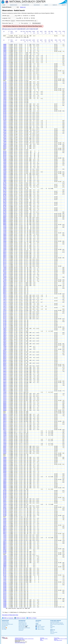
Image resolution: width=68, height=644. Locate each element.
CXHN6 (5, 600)
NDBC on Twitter (32, 618)
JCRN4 (5, 347)
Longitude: (5, 18)
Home (4, 5)
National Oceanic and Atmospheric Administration (24, 639)
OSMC (51, 628)
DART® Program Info (23, 623)
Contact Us (52, 634)
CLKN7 (5, 577)
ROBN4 (5, 481)
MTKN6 (5, 583)
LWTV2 (5, 129)
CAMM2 (5, 45)
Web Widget (4, 629)
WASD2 (5, 187)
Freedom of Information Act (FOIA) (60, 639)
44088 (5, 434)
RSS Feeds (4, 628)
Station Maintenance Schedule (24, 628)
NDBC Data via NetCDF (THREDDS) (57, 623)
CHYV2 (5, 367)
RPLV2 (5, 259)
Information (25, 5)
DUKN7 (5, 446)
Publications (21, 630)
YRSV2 (5, 283)
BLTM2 (5, 183)
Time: (22, 23)
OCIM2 (5, 186)
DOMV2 (5, 369)
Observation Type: (7, 23)
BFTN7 (5, 568)
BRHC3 (5, 527)
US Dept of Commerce (19, 638)
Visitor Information (54, 632)
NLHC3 (5, 592)
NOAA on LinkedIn (20, 618)
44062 (5, 56)
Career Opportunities (58, 640)
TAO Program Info (22, 622)
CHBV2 (5, 329)
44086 (5, 489)
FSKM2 (5, 161)
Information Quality (44, 639)
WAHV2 (5, 251)
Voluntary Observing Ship (23, 625)
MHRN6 (5, 466)
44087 (5, 331)
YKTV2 (5, 298)
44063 (5, 92)
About (63, 5)
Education (36, 5)
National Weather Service (20, 640)
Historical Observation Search (7, 624)
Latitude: (4, 16)
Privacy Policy (57, 638)
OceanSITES (52, 627)
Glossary (42, 640)
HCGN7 (5, 518)
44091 (5, 431)
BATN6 (5, 491)
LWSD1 (5, 175)
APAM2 (5, 104)
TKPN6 (5, 556)
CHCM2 (5, 243)
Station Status (21, 629)
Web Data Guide (22, 627)
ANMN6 (5, 564)
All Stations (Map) (5, 622)
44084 (5, 189)
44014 (5, 437)
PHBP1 (5, 330)
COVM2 (5, 64)
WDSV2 (5, 352)
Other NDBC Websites (56, 621)
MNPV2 (5, 414)
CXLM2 (5, 53)
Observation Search (6, 623)
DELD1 (5, 270)
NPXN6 (5, 550)
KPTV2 (5, 312)
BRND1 (5, 218)
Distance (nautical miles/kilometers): (25, 21)
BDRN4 (5, 402)
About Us (53, 630)
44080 (5, 160)
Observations (13, 5)
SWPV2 (5, 384)
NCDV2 (5, 184)
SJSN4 (5, 226)
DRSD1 (5, 146)
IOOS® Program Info (23, 624)
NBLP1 (5, 423)
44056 (5, 444)
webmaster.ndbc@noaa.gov (20, 643)
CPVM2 (5, 100)
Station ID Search (7, 7)
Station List (23, 7)
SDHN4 (5, 457)
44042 (5, 121)
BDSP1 (5, 351)
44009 (5, 268)
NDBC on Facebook (8, 618)
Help (41, 640)
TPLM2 (5, 90)
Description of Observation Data (10, 615)
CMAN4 (5, 234)
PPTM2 (5, 112)
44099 (5, 392)
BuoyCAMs (4, 627)
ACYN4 (5, 320)
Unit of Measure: (6, 21)
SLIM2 (5, 82)
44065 (5, 474)
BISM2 (5, 72)
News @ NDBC (38, 625)
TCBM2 (5, 130)
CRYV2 (5, 394)
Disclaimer (42, 638)
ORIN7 (5, 499)
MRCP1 (5, 287)
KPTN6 (5, 509)
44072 (5, 295)
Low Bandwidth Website (55, 622)
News (46, 5)
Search (54, 5)
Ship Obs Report (5, 625)
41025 (5, 535)
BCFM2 (5, 151)
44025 (5, 505)
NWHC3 (5, 542)
